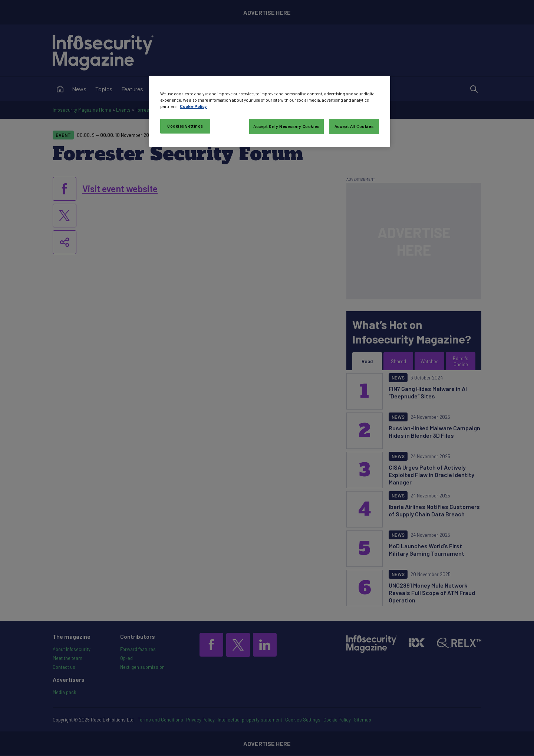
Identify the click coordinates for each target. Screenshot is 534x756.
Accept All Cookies (354, 126)
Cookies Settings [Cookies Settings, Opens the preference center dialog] (185, 126)
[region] (270, 111)
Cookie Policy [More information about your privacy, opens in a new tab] (193, 106)
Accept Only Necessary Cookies (286, 126)
